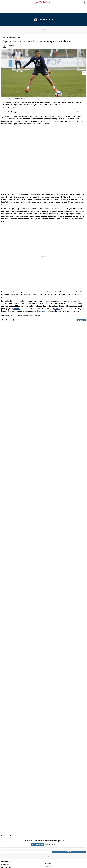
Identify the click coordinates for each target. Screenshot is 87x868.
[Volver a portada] (44, 2)
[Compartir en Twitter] (15, 112)
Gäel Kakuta (13, 316)
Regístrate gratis (37, 845)
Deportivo (16, 301)
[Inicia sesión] (84, 2)
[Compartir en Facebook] (12, 112)
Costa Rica (41, 311)
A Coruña (48, 864)
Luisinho (57, 309)
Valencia (17, 309)
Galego (48, 856)
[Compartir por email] (8, 112)
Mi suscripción (6, 864)
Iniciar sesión (51, 845)
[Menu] (2, 2)
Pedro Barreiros (12, 46)
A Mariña (48, 867)
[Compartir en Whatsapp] (4, 112)
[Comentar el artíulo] (80, 112)
